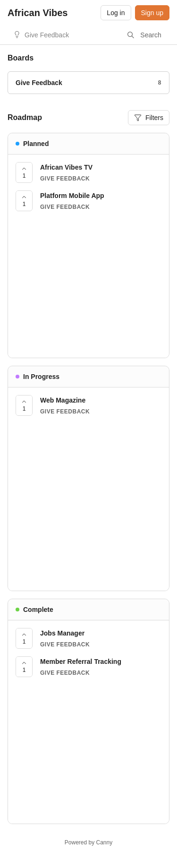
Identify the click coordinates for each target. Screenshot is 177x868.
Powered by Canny (88, 842)
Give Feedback (47, 35)
